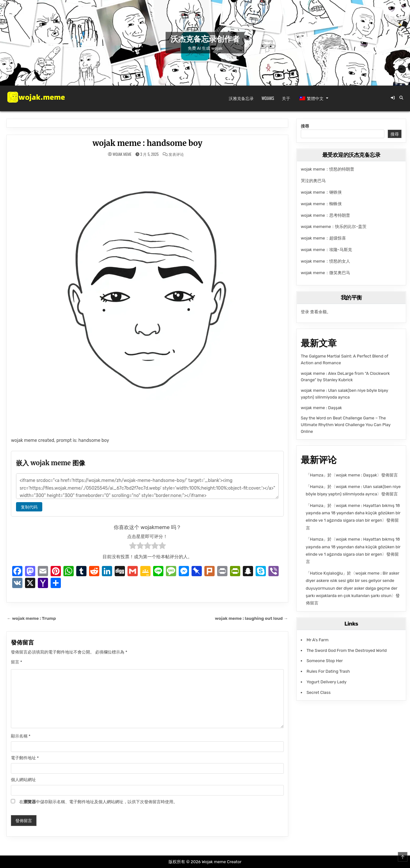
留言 (16, 662)
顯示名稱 (21, 736)
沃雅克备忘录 (241, 98)
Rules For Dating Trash (328, 671)
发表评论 (176, 154)
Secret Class (319, 692)
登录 (305, 312)
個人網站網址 (23, 780)
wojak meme (122, 154)
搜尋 (305, 126)
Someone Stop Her (325, 661)
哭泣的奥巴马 (313, 181)
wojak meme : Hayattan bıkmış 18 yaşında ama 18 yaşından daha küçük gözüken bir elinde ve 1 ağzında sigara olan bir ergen (353, 513)
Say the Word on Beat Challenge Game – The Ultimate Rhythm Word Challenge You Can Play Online (346, 425)
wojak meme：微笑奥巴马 (325, 273)
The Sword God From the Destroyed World (347, 650)
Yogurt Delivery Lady (327, 682)
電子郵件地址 (25, 758)
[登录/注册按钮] (393, 98)
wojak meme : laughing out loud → (251, 618)
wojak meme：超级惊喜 (323, 238)
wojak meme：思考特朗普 (325, 215)
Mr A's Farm (318, 640)
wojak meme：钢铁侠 (321, 192)
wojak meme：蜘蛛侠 (321, 204)
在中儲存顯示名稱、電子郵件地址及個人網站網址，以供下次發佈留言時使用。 (98, 802)
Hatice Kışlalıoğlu (327, 573)
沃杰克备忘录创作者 (205, 39)
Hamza (317, 475)
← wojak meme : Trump (31, 618)
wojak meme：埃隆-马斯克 (326, 250)
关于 (286, 98)
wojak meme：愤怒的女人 (325, 261)
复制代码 (29, 507)
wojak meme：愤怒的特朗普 (328, 169)
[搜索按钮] (401, 98)
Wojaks (268, 98)
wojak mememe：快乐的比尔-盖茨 (334, 227)
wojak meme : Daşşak (321, 408)
